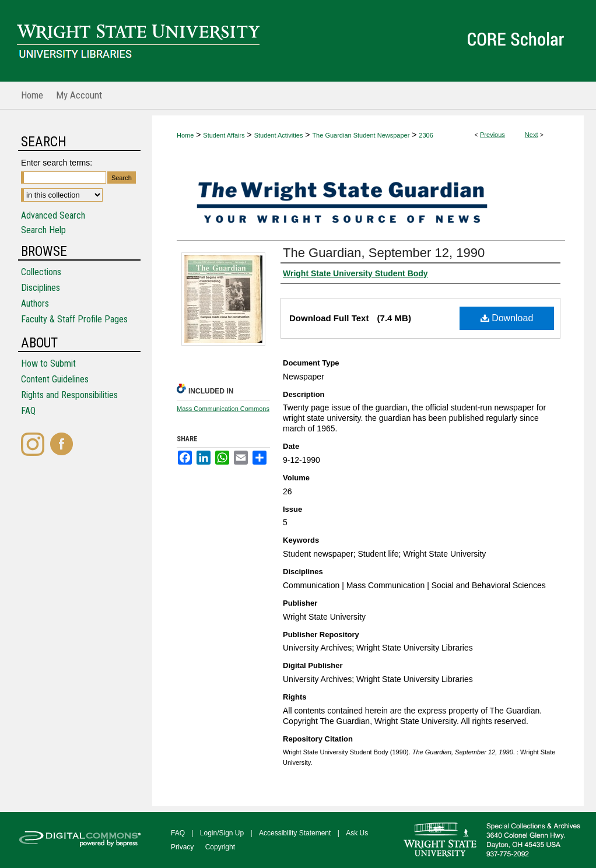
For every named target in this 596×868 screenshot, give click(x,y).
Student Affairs (224, 135)
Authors (35, 303)
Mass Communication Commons (223, 409)
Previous (492, 135)
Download (507, 318)
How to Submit (48, 363)
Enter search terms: (57, 163)
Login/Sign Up (222, 833)
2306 (426, 135)
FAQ (28, 411)
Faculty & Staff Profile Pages (74, 319)
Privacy (182, 847)
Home (185, 135)
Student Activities (279, 135)
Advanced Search (53, 215)
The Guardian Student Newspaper (361, 135)
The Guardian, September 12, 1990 (384, 253)
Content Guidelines (55, 379)
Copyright (220, 847)
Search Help (43, 230)
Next (532, 135)
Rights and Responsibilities (69, 395)
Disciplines (41, 288)
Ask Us (357, 833)
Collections (41, 272)
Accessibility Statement (295, 833)
